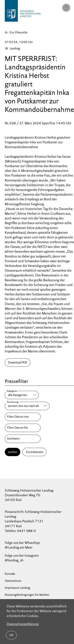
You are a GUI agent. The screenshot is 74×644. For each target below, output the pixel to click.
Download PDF (18, 362)
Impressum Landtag (17, 588)
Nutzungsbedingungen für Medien (27, 595)
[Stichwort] (23, 439)
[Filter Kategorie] (22, 395)
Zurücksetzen (35, 452)
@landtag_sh (14, 560)
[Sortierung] (27, 406)
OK (11, 635)
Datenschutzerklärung (23, 624)
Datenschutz (13, 581)
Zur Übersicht (19, 32)
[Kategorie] (22, 395)
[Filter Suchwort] (23, 439)
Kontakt (10, 574)
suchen (13, 452)
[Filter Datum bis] (23, 428)
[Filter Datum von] (23, 417)
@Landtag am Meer (19, 547)
